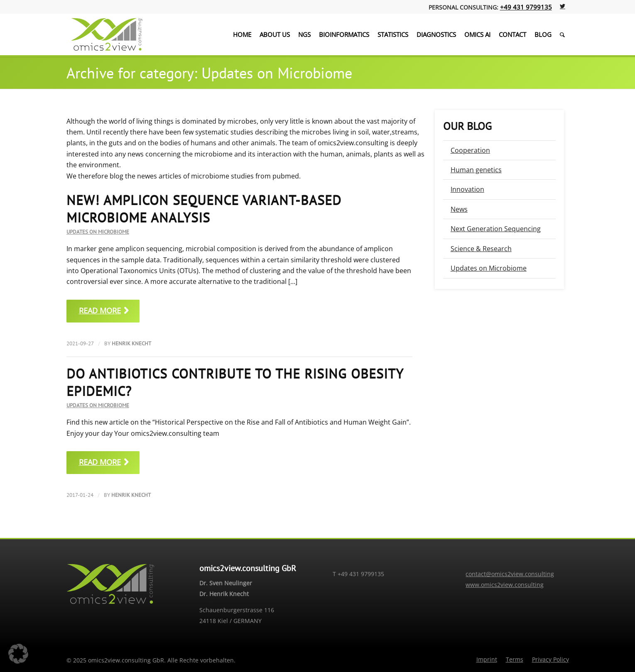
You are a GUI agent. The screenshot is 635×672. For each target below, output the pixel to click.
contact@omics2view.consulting (510, 574)
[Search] (562, 34)
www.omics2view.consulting (505, 585)
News (459, 209)
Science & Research (481, 249)
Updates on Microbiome (98, 232)
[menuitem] (242, 34)
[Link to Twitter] (563, 6)
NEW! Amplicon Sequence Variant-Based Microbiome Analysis (204, 209)
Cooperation (470, 150)
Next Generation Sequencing (496, 229)
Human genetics (476, 170)
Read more (105, 310)
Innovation (467, 189)
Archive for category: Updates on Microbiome (209, 73)
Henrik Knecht (131, 343)
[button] (18, 654)
